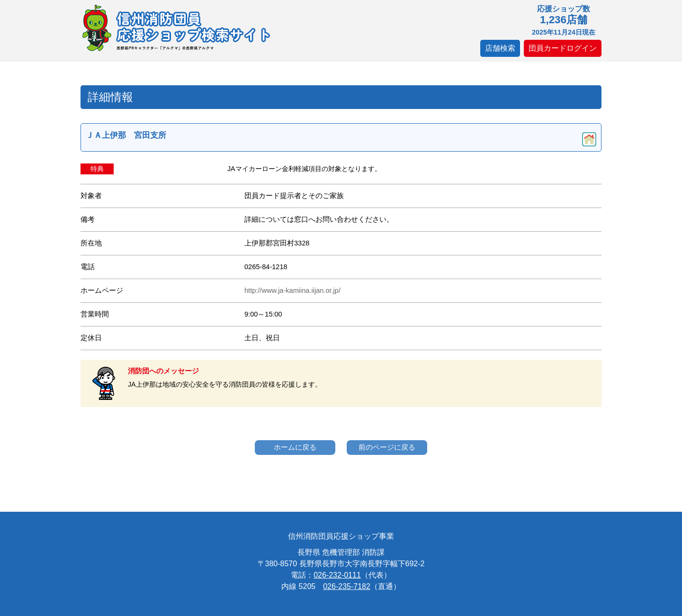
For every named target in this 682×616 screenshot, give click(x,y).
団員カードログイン (563, 48)
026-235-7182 (347, 586)
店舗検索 (500, 48)
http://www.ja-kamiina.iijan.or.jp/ (292, 290)
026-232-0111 (337, 575)
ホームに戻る (295, 447)
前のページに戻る (387, 447)
